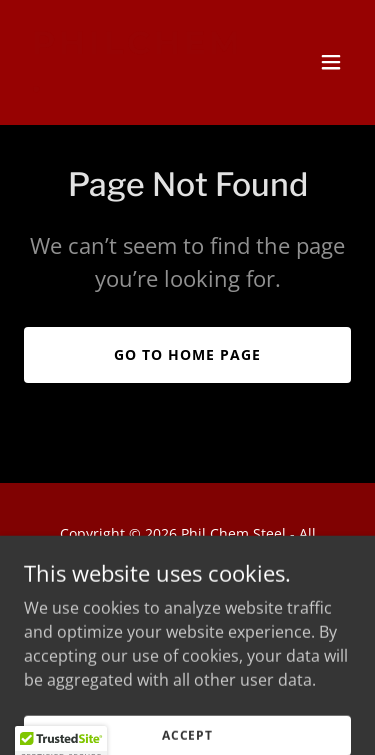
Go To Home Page (187, 354)
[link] (138, 86)
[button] (331, 62)
